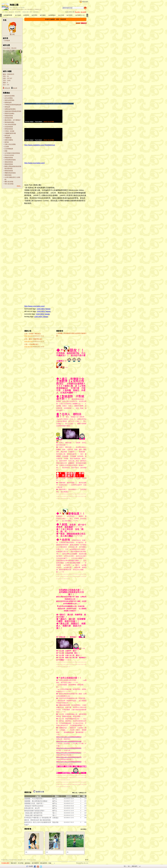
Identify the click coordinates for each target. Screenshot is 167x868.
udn (3, 12)
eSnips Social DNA (49, 122)
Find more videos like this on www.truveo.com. (49, 104)
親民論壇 (7, 136)
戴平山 (55, 799)
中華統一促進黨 (9, 131)
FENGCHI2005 (9, 155)
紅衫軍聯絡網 (9, 149)
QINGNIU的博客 (10, 96)
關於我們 (14, 863)
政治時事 (18, 12)
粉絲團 (31, 866)
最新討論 (28, 792)
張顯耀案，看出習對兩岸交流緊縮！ (36, 801)
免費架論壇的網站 (10, 109)
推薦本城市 (20, 9)
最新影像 (28, 829)
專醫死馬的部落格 (10, 173)
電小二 (55, 813)
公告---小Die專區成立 (32, 344)
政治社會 (11, 12)
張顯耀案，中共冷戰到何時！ (34, 799)
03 (47, 852)
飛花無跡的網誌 (9, 122)
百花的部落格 (9, 127)
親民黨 (7, 142)
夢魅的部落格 (9, 158)
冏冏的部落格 (9, 129)
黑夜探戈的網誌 (9, 113)
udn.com (86, 863)
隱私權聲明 (44, 863)
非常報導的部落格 (10, 160)
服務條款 (28, 863)
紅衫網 (7, 147)
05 (68, 852)
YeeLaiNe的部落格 (10, 125)
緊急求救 (55, 822)
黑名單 (15, 88)
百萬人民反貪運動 (10, 144)
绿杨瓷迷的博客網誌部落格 (13, 111)
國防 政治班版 (9, 182)
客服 (50, 863)
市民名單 (7, 88)
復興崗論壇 (8, 102)
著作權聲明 (35, 863)
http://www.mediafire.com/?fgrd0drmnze (40, 145)
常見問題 (21, 863)
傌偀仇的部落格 (9, 100)
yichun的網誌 (9, 98)
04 (26, 852)
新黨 (6, 151)
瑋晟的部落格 (9, 116)
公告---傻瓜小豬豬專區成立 (33, 339)
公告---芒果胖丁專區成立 (33, 334)
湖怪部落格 (8, 175)
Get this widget (29, 122)
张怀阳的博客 (9, 118)
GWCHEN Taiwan (44, 309)
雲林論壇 (7, 107)
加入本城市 (13, 9)
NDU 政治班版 (9, 184)
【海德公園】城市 (27, 12)
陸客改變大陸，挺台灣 (32, 808)
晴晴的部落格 (9, 171)
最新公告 (28, 331)
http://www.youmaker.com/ (35, 163)
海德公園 (14, 5)
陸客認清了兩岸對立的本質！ (35, 806)
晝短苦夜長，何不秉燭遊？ (13, 120)
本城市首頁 (8, 15)
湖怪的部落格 (9, 162)
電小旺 (12, 34)
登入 (125, 866)
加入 (129, 866)
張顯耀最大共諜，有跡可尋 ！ (34, 803)
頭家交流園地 (9, 140)
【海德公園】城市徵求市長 (33, 813)
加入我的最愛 (29, 9)
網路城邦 (85, 2)
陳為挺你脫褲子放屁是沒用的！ (35, 811)
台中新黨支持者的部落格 (12, 153)
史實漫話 (55, 818)
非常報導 (7, 41)
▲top (87, 860)
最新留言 (60, 331)
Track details (39, 122)
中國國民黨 (8, 138)
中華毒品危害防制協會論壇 (13, 105)
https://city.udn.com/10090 (17, 8)
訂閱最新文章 (38, 9)
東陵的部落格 (9, 164)
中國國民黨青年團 (10, 133)
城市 (6, 12)
